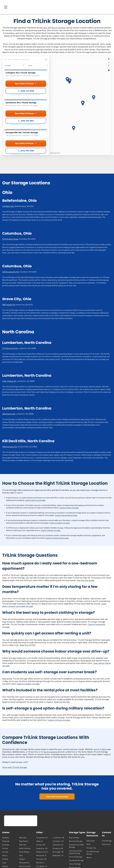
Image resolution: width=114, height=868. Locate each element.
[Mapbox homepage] (55, 112)
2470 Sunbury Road (10, 198)
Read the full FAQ (28, 604)
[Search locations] (24, 59)
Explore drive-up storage (35, 459)
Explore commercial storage (57, 497)
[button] (94, 77)
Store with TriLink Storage (15, 726)
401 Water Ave (8, 165)
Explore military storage (51, 489)
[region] (80, 85)
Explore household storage (66, 474)
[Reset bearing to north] (109, 66)
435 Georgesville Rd (10, 231)
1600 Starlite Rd (9, 373)
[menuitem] (10, 797)
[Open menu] (6, 7)
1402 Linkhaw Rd (9, 340)
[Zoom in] (109, 59)
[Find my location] (109, 70)
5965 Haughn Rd (9, 264)
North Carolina (59, 28)
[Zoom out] (109, 62)
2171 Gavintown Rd (10, 307)
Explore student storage (60, 482)
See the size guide (86, 539)
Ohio (45, 28)
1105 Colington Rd (9, 406)
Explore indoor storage (69, 467)
